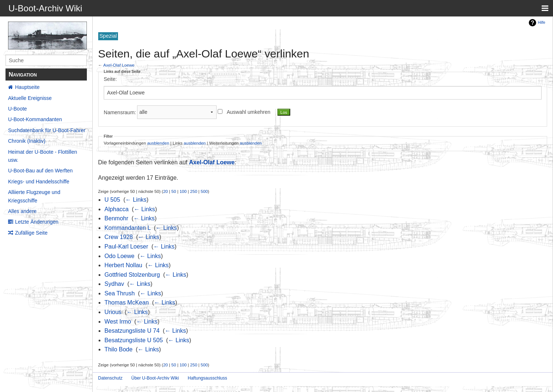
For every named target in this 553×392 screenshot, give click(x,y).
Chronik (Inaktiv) (27, 141)
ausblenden (158, 143)
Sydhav (114, 284)
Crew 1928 (119, 237)
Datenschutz (110, 378)
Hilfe (542, 23)
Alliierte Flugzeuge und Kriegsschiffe (34, 196)
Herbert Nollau (123, 265)
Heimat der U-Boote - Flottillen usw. (43, 156)
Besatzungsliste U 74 (132, 331)
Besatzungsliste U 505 (134, 340)
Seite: (110, 79)
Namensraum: (120, 112)
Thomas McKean (127, 303)
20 (165, 191)
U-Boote (17, 109)
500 (204, 191)
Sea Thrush (119, 293)
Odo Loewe (119, 256)
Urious (113, 312)
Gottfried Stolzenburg (132, 275)
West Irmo (118, 322)
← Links (136, 200)
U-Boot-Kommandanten (35, 119)
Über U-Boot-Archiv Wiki (155, 378)
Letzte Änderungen (37, 222)
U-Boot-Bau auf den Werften (40, 171)
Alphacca (117, 209)
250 (194, 191)
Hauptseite (27, 87)
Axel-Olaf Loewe (119, 65)
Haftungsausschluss (207, 378)
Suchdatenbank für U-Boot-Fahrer (47, 130)
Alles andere (22, 211)
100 (183, 191)
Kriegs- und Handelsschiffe (39, 182)
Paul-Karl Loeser (126, 247)
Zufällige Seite (31, 233)
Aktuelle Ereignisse (30, 98)
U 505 (112, 200)
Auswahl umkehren (249, 112)
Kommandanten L (128, 228)
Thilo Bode (119, 349)
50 (174, 191)
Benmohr (116, 218)
